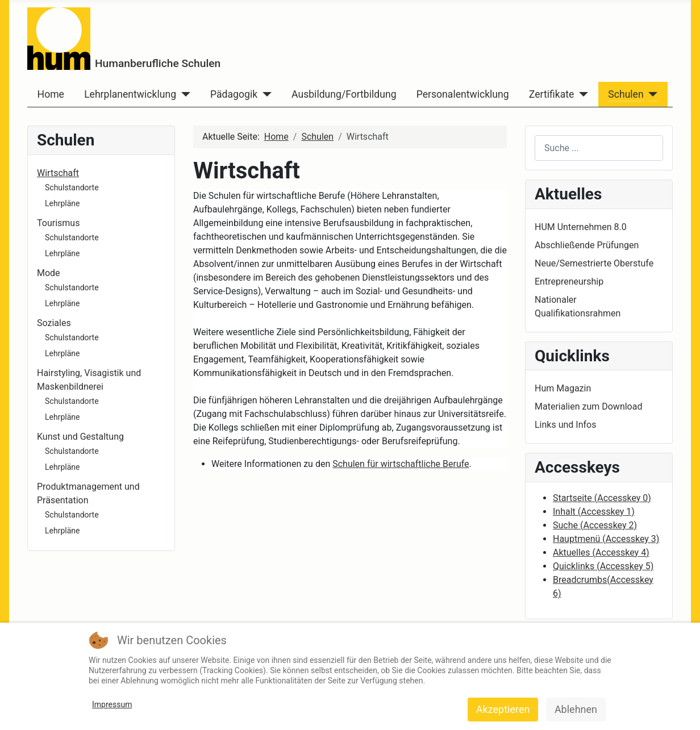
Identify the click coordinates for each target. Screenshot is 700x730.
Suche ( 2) (595, 525)
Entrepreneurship (569, 281)
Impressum (112, 704)
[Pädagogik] (264, 94)
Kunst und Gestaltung (80, 437)
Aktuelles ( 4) (601, 552)
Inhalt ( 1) (594, 512)
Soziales (54, 323)
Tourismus (58, 223)
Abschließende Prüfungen (587, 245)
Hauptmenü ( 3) (606, 539)
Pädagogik (234, 94)
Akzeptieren (503, 709)
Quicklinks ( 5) (603, 566)
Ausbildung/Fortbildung (344, 94)
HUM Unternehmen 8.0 (581, 227)
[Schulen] (651, 94)
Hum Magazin (563, 388)
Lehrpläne (62, 203)
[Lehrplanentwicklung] (183, 94)
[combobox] (599, 148)
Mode (49, 273)
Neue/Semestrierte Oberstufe (594, 263)
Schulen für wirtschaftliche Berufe (401, 464)
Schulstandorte (72, 187)
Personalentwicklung (463, 94)
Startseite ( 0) (602, 498)
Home (51, 94)
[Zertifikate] (581, 94)
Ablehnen (576, 709)
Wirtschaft (58, 173)
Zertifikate (551, 94)
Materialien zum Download (588, 406)
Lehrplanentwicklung (130, 94)
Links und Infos (565, 425)
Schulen (626, 94)
